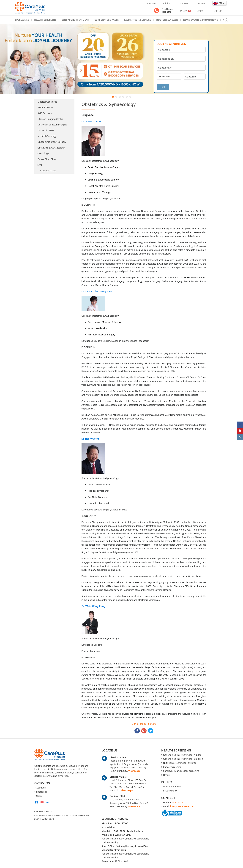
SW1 (40, 165)
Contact (201, 3)
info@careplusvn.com (182, 806)
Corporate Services (106, 20)
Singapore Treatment (75, 20)
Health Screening (45, 20)
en (218, 3)
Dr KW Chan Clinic (47, 159)
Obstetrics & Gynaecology (51, 148)
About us (151, 3)
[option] (121, 59)
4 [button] (123, 97)
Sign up (218, 11)
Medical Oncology (47, 136)
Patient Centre (45, 107)
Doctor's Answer (167, 20)
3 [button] (120, 97)
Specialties (22, 20)
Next (163, 87)
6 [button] (130, 97)
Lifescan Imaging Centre (50, 119)
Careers (184, 3)
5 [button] (127, 97)
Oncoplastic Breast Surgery (52, 142)
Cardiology (43, 153)
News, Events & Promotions (200, 20)
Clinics (167, 3)
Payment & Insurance (138, 20)
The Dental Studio (47, 171)
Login (200, 11)
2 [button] (116, 97)
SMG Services (45, 113)
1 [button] (113, 97)
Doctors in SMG (46, 130)
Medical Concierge (47, 102)
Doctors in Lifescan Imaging (52, 125)
